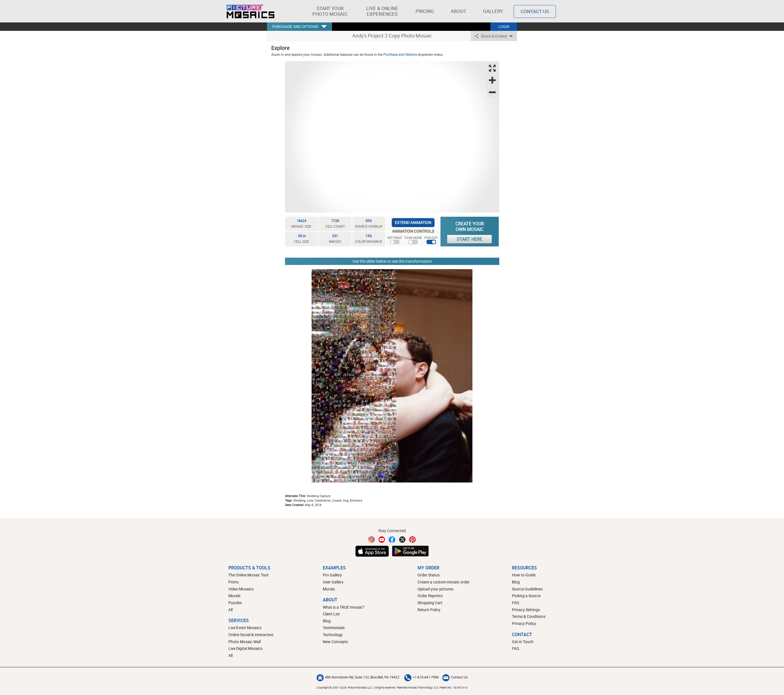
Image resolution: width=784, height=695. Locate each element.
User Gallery (333, 582)
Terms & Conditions (529, 616)
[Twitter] (402, 540)
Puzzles (235, 603)
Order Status (429, 575)
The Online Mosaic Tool (248, 575)
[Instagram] (372, 540)
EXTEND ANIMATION (413, 222)
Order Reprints (430, 596)
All (230, 610)
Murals (234, 596)
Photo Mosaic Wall (244, 642)
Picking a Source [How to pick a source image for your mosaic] (526, 596)
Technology (333, 635)
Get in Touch (523, 642)
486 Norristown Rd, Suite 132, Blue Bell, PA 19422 (358, 677)
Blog (327, 621)
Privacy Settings (526, 610)
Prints (234, 582)
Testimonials (334, 628)
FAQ (516, 603)
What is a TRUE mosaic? (344, 607)
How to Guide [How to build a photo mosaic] (524, 575)
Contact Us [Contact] (535, 11)
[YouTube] (382, 540)
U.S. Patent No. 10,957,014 (451, 687)
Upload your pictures (435, 589)
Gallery (493, 11)
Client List (331, 614)
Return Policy (429, 610)
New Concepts (335, 642)
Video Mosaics (241, 589)
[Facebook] (392, 540)
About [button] (460, 11)
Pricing (425, 11)
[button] (330, 11)
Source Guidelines (527, 589)
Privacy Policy (524, 623)
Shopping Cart (430, 603)
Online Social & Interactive (251, 635)
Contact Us (455, 677)
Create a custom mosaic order (444, 582)
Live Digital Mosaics (245, 648)
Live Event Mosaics (245, 628)
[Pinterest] (412, 540)
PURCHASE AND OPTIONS (295, 26)
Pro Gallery (332, 575)
